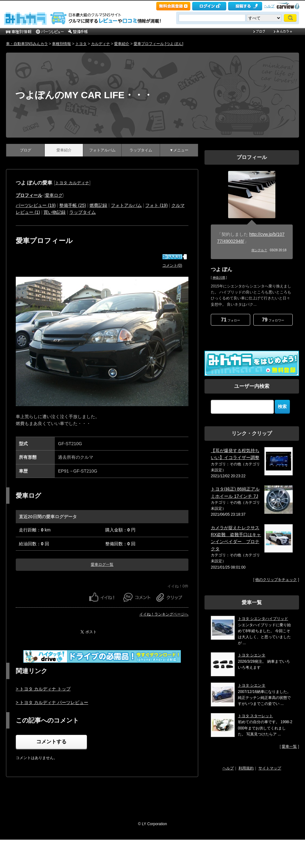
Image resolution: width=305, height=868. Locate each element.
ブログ (26, 150)
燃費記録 (98, 205)
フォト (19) (156, 205)
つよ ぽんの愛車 (34, 183)
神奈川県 (219, 278)
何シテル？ (259, 250)
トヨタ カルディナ (72, 183)
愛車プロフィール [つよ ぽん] (158, 44)
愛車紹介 (122, 44)
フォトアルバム (102, 150)
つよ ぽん (222, 269)
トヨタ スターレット (255, 716)
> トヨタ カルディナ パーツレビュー (52, 702)
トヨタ (81, 44)
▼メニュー (179, 150)
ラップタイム (141, 150)
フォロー (230, 320)
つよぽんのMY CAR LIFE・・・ (84, 95)
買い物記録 (55, 212)
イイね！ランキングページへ (164, 614)
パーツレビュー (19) (36, 205)
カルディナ (101, 44)
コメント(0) (172, 265)
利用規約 (246, 768)
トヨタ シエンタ (252, 655)
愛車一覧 (289, 746)
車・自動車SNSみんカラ (27, 44)
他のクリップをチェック (276, 580)
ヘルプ (269, 6)
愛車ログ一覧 (102, 564)
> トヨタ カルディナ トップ (43, 689)
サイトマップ (270, 768)
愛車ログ (54, 195)
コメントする (51, 742)
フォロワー (273, 320)
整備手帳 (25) (73, 205)
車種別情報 (61, 44)
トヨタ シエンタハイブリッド (263, 619)
